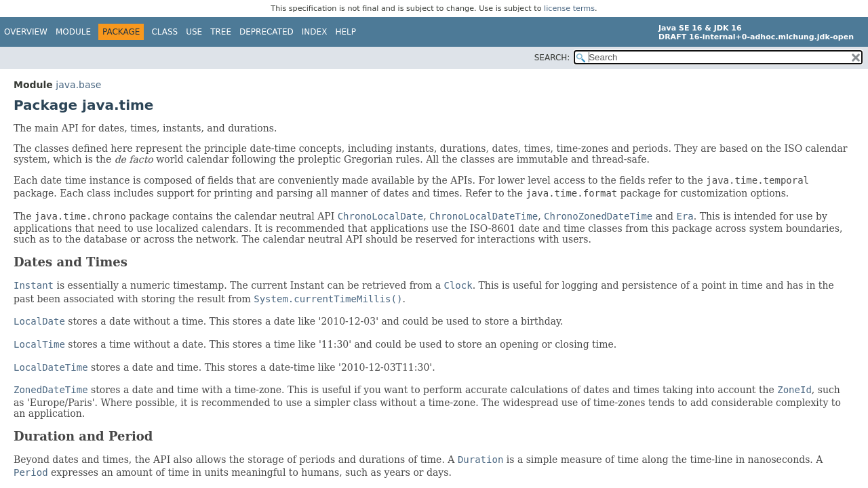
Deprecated (267, 32)
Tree (221, 32)
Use (194, 32)
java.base (78, 85)
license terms (569, 8)
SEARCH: (552, 58)
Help (346, 32)
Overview (26, 32)
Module (73, 32)
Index (315, 32)
